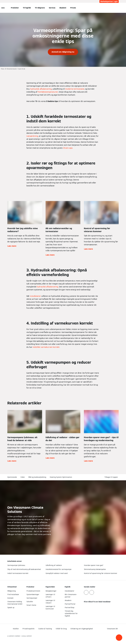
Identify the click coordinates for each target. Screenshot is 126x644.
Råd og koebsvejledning (37, 477)
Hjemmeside (12, 477)
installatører (35, 296)
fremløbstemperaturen (48, 92)
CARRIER (29, 636)
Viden (23, 477)
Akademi (63, 8)
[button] (119, 638)
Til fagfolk (27, 8)
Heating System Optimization (61, 477)
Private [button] (73, 8)
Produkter (15, 8)
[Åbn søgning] (118, 8)
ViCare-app (68, 148)
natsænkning (32, 136)
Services (52, 8)
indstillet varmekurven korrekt (46, 347)
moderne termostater (75, 89)
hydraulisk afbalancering (41, 89)
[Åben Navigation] (3, 8)
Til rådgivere (40, 8)
